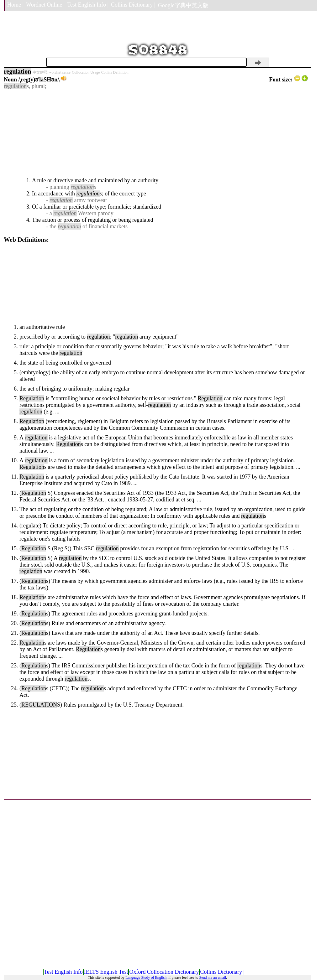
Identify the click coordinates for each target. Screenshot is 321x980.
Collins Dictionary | (133, 5)
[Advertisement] (156, 133)
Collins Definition (115, 72)
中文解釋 (40, 72)
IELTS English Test (106, 972)
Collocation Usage (86, 72)
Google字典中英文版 (183, 5)
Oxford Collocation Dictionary (164, 972)
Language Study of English (146, 977)
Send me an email (213, 977)
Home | (15, 5)
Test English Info (63, 972)
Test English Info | (88, 5)
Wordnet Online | (45, 5)
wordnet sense (60, 72)
